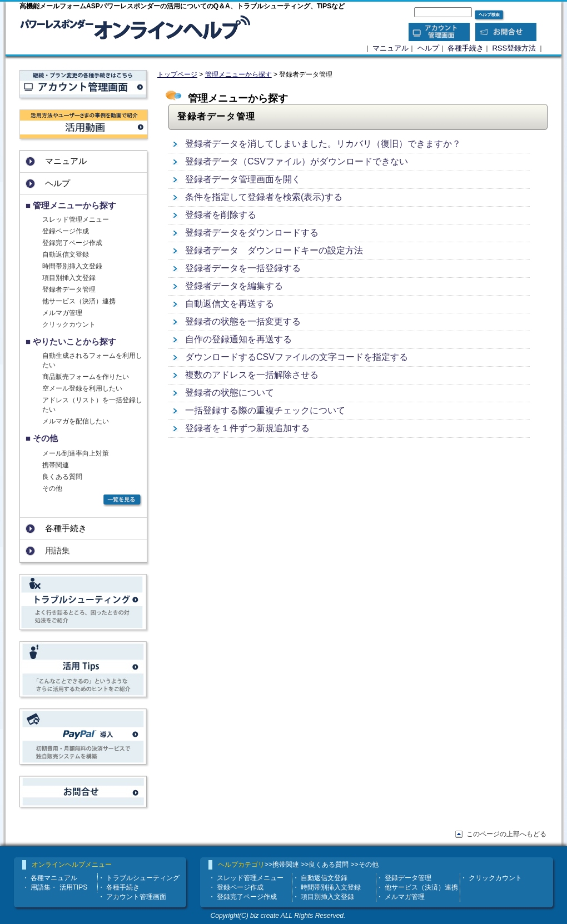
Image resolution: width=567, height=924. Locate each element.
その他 (52, 488)
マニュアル (391, 48)
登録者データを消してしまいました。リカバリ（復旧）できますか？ (323, 144)
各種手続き (466, 48)
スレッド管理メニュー (76, 219)
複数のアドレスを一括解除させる (252, 375)
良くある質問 (62, 477)
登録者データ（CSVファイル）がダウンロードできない (297, 161)
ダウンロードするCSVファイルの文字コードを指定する (297, 357)
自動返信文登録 (66, 254)
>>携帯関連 (282, 865)
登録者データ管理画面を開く (243, 179)
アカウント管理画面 (136, 897)
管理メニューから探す (238, 74)
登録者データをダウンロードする (252, 233)
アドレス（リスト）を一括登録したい (92, 405)
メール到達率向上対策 (76, 453)
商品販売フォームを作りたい (86, 377)
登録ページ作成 (66, 231)
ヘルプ (428, 48)
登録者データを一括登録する (243, 268)
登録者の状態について (230, 393)
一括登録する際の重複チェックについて (265, 410)
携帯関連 (56, 465)
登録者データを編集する (234, 286)
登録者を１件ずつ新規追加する (247, 428)
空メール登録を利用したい (82, 388)
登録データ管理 (408, 878)
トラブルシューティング (143, 878)
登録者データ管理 (69, 289)
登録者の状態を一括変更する (243, 321)
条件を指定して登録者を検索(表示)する (264, 197)
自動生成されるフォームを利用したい (92, 360)
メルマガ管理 (62, 313)
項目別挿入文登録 (69, 278)
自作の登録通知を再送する (238, 339)
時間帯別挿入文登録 (72, 266)
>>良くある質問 (325, 865)
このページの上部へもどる (506, 834)
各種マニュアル (54, 878)
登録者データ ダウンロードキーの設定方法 (274, 250)
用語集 (41, 887)
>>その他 (365, 865)
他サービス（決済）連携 (79, 301)
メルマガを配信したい (76, 421)
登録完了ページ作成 (72, 243)
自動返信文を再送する (230, 304)
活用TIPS (74, 887)
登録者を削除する (221, 215)
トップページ (177, 74)
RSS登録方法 (514, 48)
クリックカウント (69, 324)
